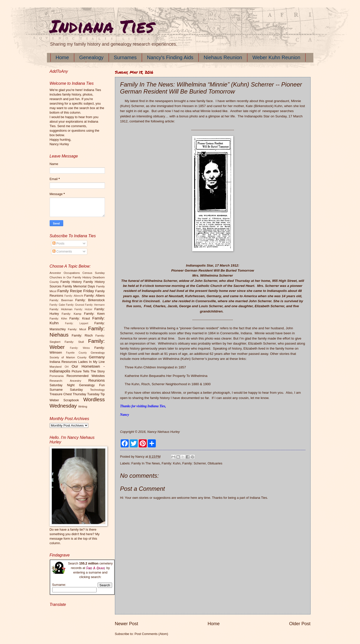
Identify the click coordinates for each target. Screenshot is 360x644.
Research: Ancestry (65, 381)
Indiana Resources (63, 362)
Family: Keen (94, 314)
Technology (97, 390)
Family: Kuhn (171, 463)
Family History (71, 282)
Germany (97, 357)
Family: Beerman (61, 300)
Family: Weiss (80, 348)
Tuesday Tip (96, 394)
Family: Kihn (58, 318)
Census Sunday (94, 273)
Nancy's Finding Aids (170, 57)
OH (67, 367)
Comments (62, 251)
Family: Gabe (57, 305)
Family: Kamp (71, 314)
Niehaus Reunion (223, 57)
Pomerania (57, 376)
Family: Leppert (77, 323)
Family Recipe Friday (76, 291)
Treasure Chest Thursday (68, 394)
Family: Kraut (80, 318)
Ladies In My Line (92, 362)
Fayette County (76, 353)
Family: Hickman (61, 309)
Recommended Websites (86, 376)
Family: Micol (77, 329)
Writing (83, 407)
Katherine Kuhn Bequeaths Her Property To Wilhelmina (166, 376)
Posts (58, 243)
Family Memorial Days (79, 286)
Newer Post (127, 624)
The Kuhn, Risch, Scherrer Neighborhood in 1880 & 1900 (168, 384)
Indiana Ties (102, 26)
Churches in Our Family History (71, 277)
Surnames (125, 57)
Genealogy (91, 57)
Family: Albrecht (74, 296)
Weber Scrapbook (64, 400)
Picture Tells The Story (88, 371)
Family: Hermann (95, 305)
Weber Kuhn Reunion (276, 57)
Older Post (300, 624)
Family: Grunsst (75, 305)
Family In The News (146, 463)
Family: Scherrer (194, 463)
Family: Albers (94, 296)
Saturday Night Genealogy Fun (77, 385)
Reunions (96, 380)
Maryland (56, 367)
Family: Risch (82, 335)
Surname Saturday (66, 390)
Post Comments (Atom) (151, 634)
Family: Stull (74, 342)
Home (62, 57)
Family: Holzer (83, 309)
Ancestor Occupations (65, 273)
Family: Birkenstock (90, 300)
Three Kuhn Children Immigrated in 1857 (155, 367)
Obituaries (215, 463)
